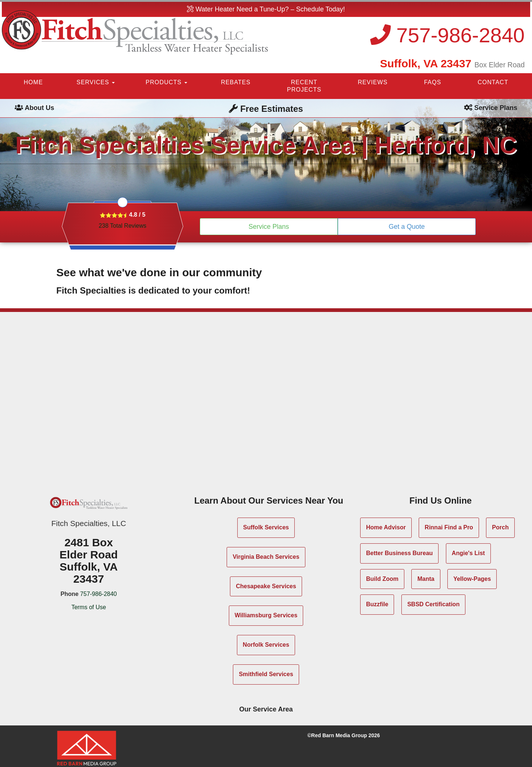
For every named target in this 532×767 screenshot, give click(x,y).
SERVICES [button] (96, 82)
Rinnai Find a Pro (449, 527)
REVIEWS (373, 82)
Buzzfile (377, 604)
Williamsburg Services (266, 615)
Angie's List (468, 553)
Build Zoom (382, 579)
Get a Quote (407, 227)
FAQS (432, 82)
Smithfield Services (266, 674)
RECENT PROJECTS (304, 86)
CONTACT (493, 82)
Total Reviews (123, 226)
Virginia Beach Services (266, 557)
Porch (500, 527)
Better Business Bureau (399, 553)
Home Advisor (386, 527)
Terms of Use (89, 607)
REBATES (236, 82)
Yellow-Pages (472, 579)
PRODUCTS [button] (166, 82)
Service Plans (269, 227)
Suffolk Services (266, 527)
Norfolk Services (266, 645)
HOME (33, 82)
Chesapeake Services (266, 586)
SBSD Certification (433, 604)
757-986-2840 (447, 35)
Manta (426, 579)
